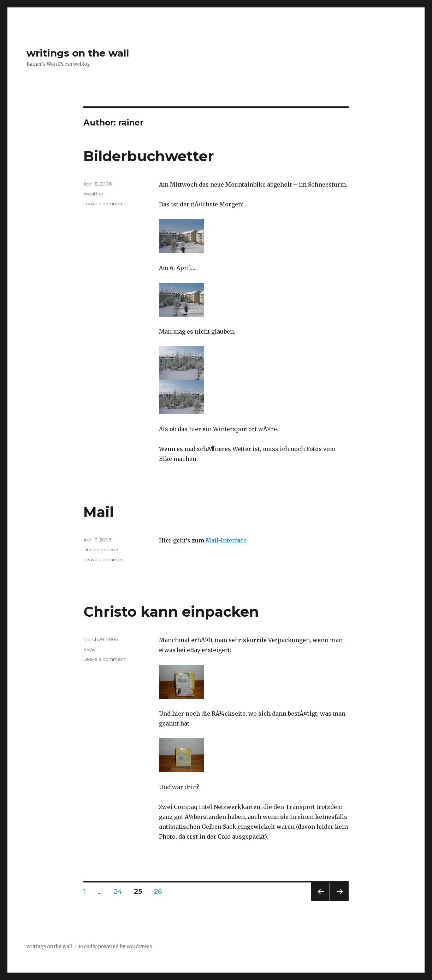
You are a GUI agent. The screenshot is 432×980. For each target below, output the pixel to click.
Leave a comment (104, 204)
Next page (339, 901)
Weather (93, 194)
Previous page (320, 901)
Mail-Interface (226, 540)
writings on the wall (78, 53)
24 (120, 891)
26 (161, 891)
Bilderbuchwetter (149, 156)
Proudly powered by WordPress (115, 947)
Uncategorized (101, 550)
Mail (99, 512)
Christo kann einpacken (171, 612)
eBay (89, 649)
